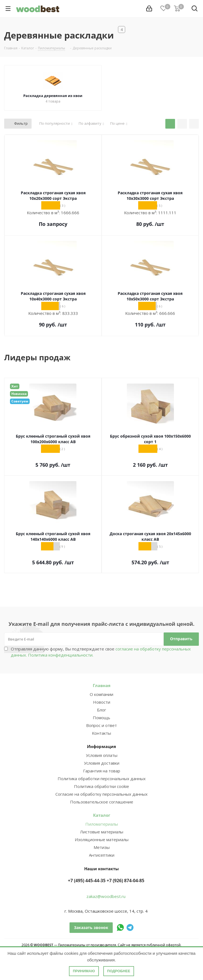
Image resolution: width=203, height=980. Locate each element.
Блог (101, 710)
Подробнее (119, 971)
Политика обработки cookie (101, 786)
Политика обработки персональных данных (102, 779)
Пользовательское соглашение (102, 802)
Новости (102, 702)
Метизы (102, 847)
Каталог (102, 815)
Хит (15, 386)
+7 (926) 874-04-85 (125, 881)
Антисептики (102, 855)
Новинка (19, 394)
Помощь (101, 718)
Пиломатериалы (102, 824)
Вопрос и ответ (101, 725)
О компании (101, 694)
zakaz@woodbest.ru (106, 896)
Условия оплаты (102, 755)
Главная (102, 685)
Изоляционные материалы (102, 839)
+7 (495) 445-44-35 (87, 881)
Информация (101, 746)
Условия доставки (102, 763)
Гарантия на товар (102, 771)
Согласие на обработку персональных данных (101, 794)
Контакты (101, 733)
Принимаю (84, 971)
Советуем (20, 401)
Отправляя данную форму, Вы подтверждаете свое (101, 652)
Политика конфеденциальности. (61, 655)
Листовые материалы (102, 832)
